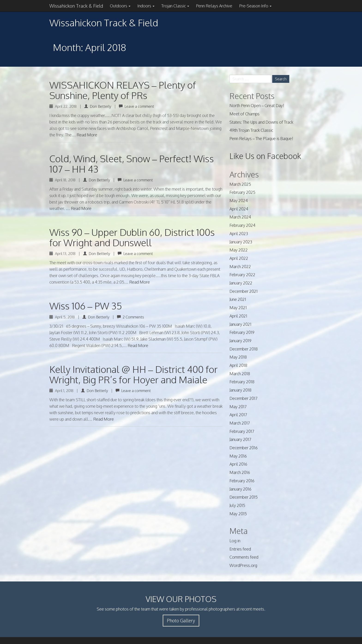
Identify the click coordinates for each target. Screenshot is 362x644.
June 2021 (238, 299)
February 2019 (242, 332)
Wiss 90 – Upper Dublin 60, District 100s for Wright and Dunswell (132, 237)
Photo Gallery (181, 620)
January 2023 (241, 242)
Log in (235, 541)
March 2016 (240, 472)
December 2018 (244, 349)
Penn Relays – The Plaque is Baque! (261, 138)
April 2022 (239, 258)
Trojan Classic (175, 6)
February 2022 (242, 275)
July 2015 (237, 505)
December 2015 (244, 497)
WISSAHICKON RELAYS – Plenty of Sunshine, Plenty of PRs (123, 90)
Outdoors (120, 6)
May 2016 (238, 456)
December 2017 (243, 398)
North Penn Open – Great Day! (257, 105)
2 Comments (133, 317)
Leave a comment (139, 106)
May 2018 (238, 357)
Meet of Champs (244, 114)
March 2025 (240, 184)
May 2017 (238, 407)
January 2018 (240, 390)
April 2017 (238, 415)
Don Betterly (101, 106)
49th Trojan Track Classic (251, 130)
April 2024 (239, 209)
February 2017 (242, 431)
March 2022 (240, 267)
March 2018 (240, 374)
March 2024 (240, 217)
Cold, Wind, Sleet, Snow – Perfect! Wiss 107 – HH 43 (132, 164)
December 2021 (244, 291)
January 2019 (240, 341)
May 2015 (238, 514)
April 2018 (238, 365)
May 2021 (238, 308)
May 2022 (239, 250)
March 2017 (240, 423)
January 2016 (240, 489)
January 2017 (240, 439)
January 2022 (241, 283)
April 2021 (238, 316)
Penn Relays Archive (214, 6)
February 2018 (242, 382)
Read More (87, 135)
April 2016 (238, 464)
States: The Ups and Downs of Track (261, 122)
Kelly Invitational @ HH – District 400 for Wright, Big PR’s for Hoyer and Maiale (134, 374)
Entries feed (240, 549)
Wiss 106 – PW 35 (86, 306)
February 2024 (242, 225)
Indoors (146, 6)
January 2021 (240, 324)
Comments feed (244, 557)
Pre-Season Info (255, 6)
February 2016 (242, 481)
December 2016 (244, 448)
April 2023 (239, 234)
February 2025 (242, 192)
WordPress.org (243, 565)
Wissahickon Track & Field (76, 6)
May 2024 (239, 201)
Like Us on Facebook (265, 156)
